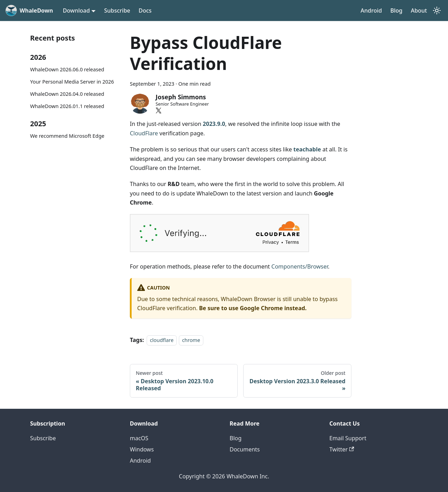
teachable (307, 149)
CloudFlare (144, 133)
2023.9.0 (214, 124)
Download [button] (76, 10)
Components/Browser (300, 266)
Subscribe (117, 10)
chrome (191, 340)
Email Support (348, 438)
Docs (145, 10)
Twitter (342, 449)
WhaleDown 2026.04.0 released (67, 94)
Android (371, 10)
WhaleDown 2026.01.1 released (67, 106)
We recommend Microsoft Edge (67, 136)
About (419, 10)
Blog (396, 10)
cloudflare (162, 340)
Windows (142, 449)
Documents (245, 449)
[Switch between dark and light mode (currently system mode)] (437, 10)
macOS (139, 438)
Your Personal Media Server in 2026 (72, 82)
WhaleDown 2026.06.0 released (67, 69)
